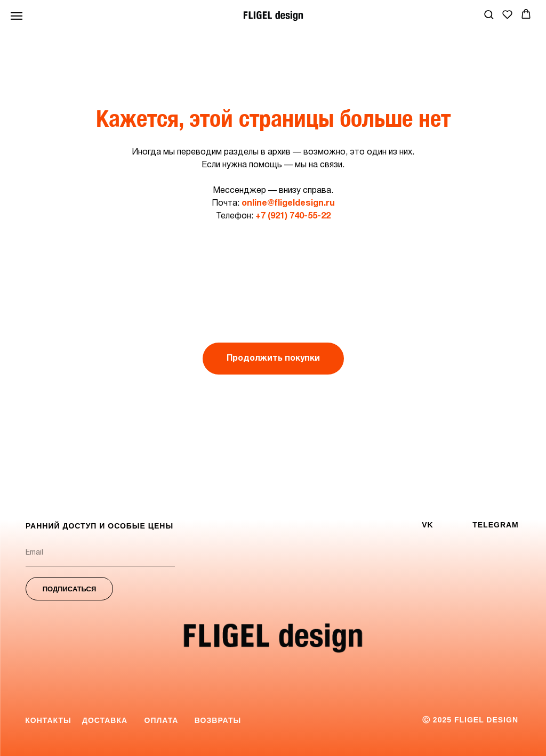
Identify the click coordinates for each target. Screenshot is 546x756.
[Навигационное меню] (17, 16)
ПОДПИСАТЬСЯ (70, 589)
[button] (489, 14)
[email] (100, 553)
